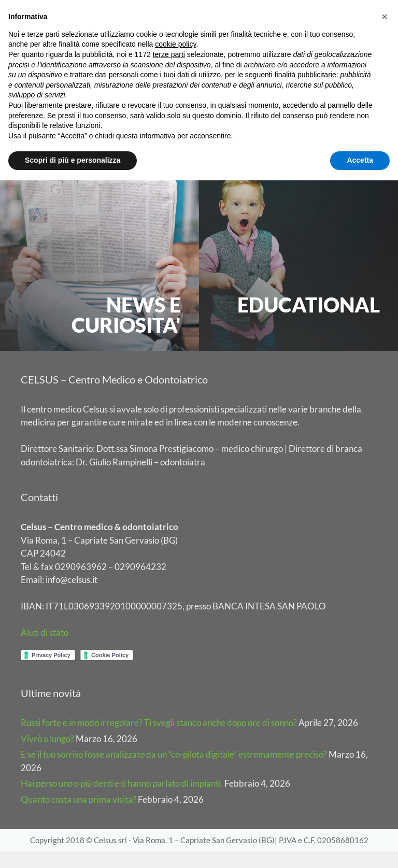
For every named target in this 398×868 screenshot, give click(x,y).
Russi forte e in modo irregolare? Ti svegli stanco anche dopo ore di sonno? (159, 740)
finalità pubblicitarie (305, 75)
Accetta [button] (360, 160)
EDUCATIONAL (309, 321)
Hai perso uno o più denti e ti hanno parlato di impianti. (122, 800)
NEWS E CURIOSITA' (126, 331)
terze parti (169, 54)
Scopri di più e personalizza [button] (73, 160)
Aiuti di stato (45, 650)
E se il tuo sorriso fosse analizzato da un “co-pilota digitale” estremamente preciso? (174, 771)
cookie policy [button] (175, 44)
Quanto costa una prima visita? (79, 816)
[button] (385, 17)
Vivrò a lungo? (47, 755)
